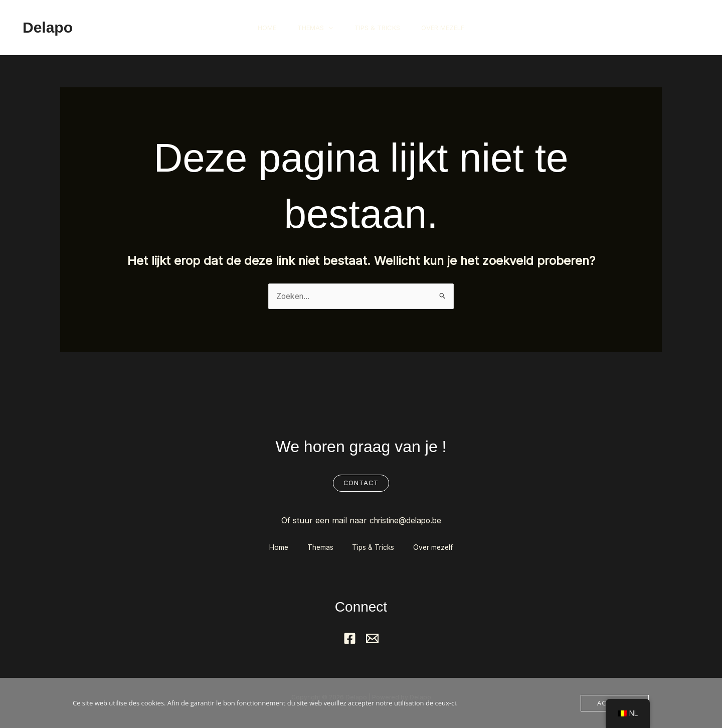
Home (261, 28)
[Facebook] (350, 639)
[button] (327, 28)
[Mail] (372, 639)
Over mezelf (448, 28)
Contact (361, 483)
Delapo (48, 27)
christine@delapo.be (405, 521)
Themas (314, 28)
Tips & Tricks (379, 28)
